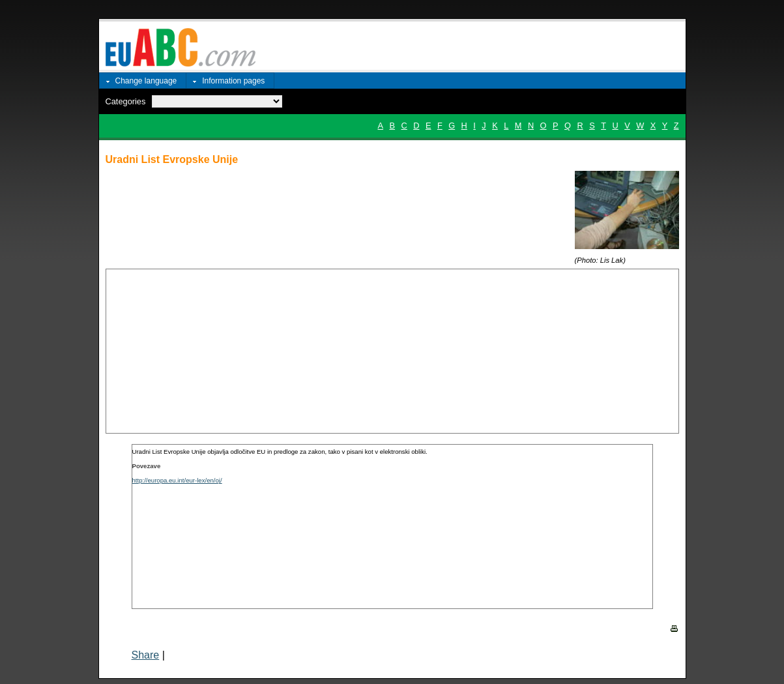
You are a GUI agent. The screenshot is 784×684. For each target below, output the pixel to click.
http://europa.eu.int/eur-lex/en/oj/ (177, 480)
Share (146, 655)
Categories (126, 101)
